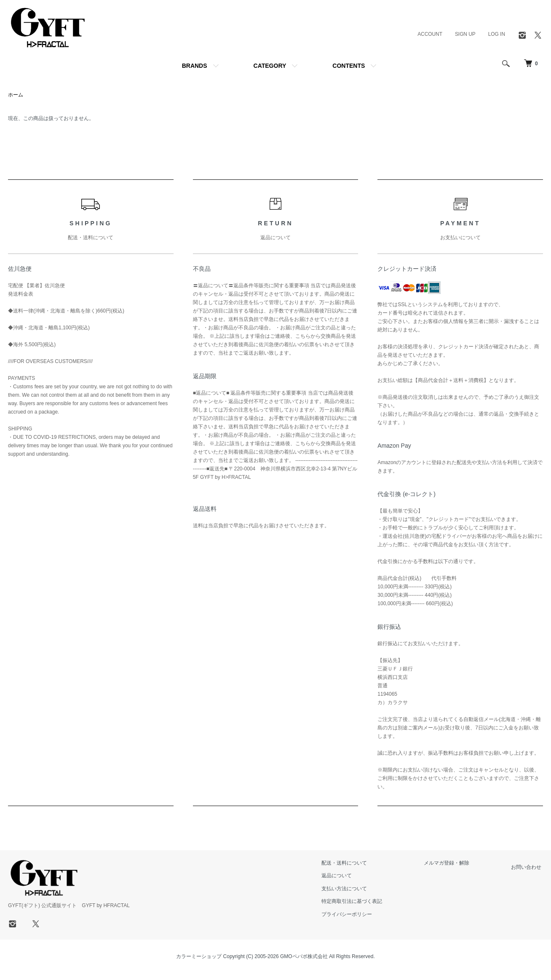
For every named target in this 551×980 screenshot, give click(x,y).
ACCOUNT (429, 34)
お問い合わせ (528, 868)
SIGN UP (465, 34)
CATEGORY (270, 66)
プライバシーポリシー (356, 914)
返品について (346, 876)
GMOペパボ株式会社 (304, 957)
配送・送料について (353, 863)
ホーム (16, 95)
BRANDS (195, 66)
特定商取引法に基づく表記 (361, 902)
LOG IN (496, 34)
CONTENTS (349, 66)
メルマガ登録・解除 (452, 863)
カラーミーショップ (199, 957)
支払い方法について (353, 889)
